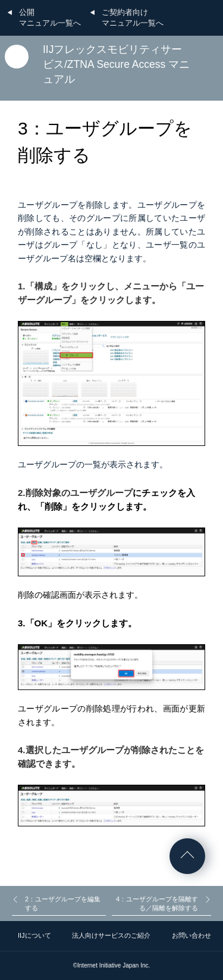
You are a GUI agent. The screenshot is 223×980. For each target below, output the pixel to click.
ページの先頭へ (187, 856)
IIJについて (34, 935)
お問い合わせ (191, 935)
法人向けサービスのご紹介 (111, 935)
